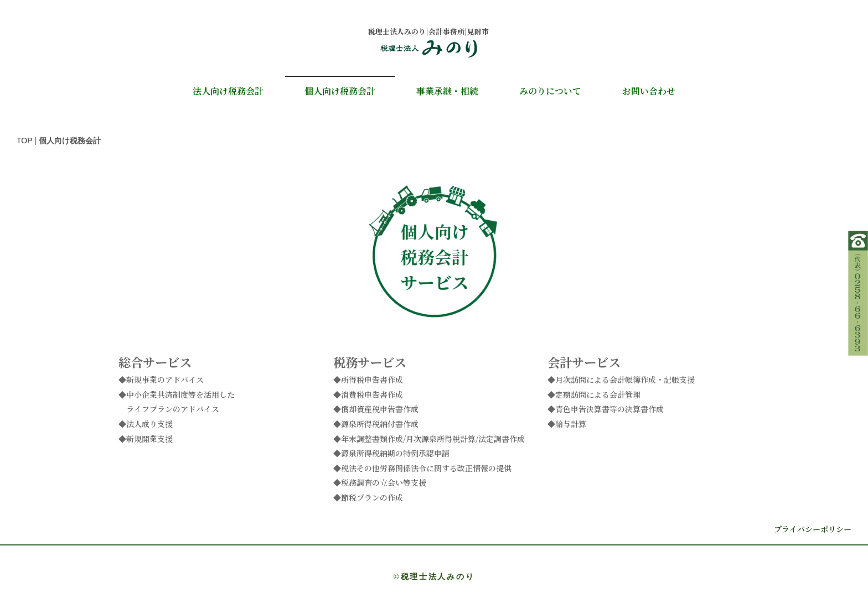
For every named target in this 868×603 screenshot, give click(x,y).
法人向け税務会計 (228, 91)
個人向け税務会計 (340, 91)
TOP (24, 141)
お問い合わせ (649, 91)
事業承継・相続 (447, 91)
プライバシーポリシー (813, 529)
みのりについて (550, 91)
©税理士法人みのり (434, 577)
